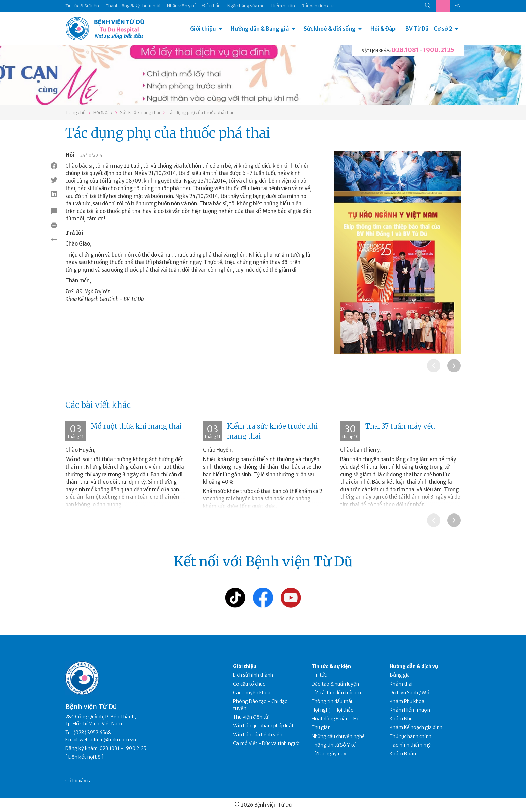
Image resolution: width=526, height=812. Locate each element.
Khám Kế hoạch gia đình (416, 727)
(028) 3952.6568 (92, 733)
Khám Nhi (400, 719)
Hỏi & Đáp (383, 29)
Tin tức (319, 675)
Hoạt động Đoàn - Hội (336, 719)
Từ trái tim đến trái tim (336, 693)
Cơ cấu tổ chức (249, 684)
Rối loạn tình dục (318, 6)
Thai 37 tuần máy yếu (400, 426)
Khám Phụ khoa (407, 701)
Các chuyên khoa (252, 693)
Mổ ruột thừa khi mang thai (136, 426)
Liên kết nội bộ (85, 757)
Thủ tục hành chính (411, 736)
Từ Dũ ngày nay (329, 754)
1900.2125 (439, 50)
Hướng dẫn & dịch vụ (414, 666)
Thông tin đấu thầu (333, 701)
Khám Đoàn (403, 754)
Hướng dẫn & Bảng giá (260, 29)
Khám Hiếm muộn (410, 710)
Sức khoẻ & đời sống (330, 29)
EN (458, 6)
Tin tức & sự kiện (331, 666)
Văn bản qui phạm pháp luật (263, 726)
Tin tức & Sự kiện (82, 6)
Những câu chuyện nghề (338, 736)
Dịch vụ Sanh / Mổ (410, 693)
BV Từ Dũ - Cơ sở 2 (429, 29)
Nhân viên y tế (181, 6)
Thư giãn (321, 727)
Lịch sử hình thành (253, 675)
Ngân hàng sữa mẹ (246, 6)
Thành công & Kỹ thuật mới (133, 6)
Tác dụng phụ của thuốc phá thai (200, 113)
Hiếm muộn (283, 6)
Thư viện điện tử (251, 717)
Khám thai (401, 684)
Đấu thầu (212, 6)
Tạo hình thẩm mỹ (410, 745)
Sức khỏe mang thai (140, 113)
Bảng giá (400, 675)
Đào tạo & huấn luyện (335, 684)
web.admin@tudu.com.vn (108, 740)
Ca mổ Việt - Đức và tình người (267, 743)
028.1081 (405, 50)
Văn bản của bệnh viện (258, 735)
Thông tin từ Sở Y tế (334, 745)
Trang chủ (75, 113)
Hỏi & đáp (103, 113)
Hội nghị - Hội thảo (333, 710)
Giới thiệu (203, 29)
